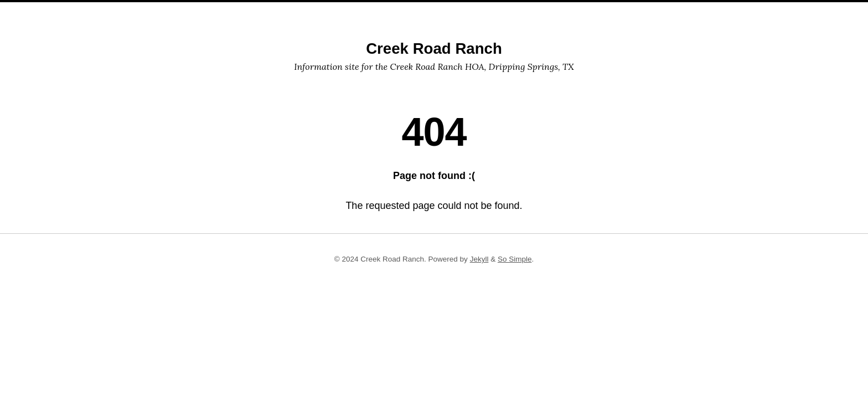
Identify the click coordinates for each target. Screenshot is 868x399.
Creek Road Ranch (434, 48)
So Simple (515, 259)
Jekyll (479, 259)
